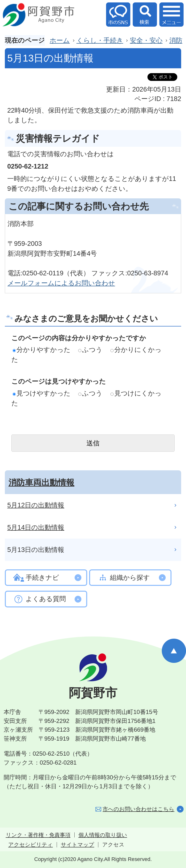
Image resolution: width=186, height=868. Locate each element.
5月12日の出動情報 (36, 505)
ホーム (60, 40)
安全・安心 (146, 40)
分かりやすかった (42, 350)
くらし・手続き (100, 40)
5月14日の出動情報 (36, 527)
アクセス (113, 845)
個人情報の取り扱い (103, 835)
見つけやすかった (42, 393)
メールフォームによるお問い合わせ (61, 283)
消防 (176, 40)
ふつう (90, 350)
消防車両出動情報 (41, 482)
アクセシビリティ (31, 845)
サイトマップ (77, 845)
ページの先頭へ (174, 651)
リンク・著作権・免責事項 (38, 835)
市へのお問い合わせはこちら (139, 809)
